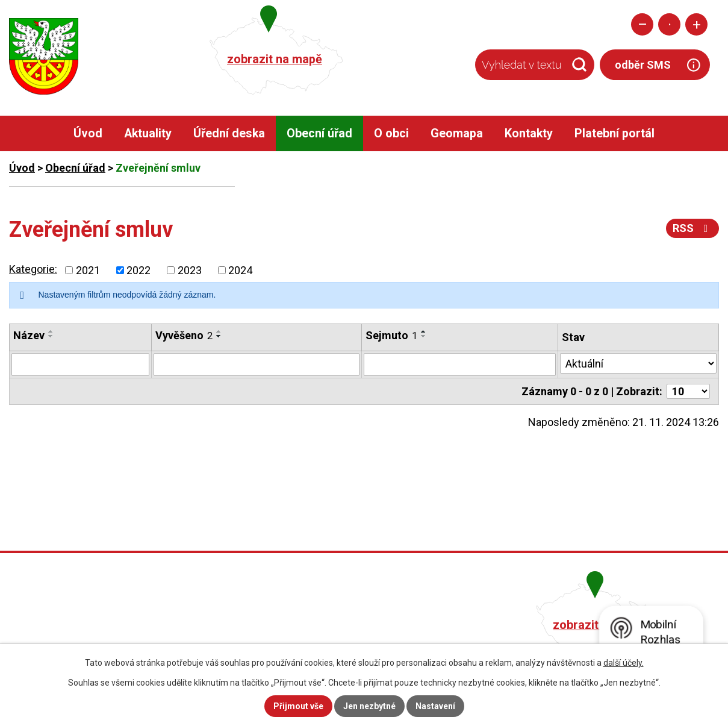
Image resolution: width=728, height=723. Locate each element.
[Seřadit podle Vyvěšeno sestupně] (219, 336)
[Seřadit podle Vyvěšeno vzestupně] (219, 331)
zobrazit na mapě (275, 59)
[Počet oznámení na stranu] (688, 391)
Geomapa (457, 133)
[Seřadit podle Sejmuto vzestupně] (424, 331)
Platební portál (614, 133)
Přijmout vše (298, 706)
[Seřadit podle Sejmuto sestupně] (424, 336)
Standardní (669, 24)
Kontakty (529, 133)
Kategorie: (33, 269)
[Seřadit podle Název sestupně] (51, 336)
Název (29, 335)
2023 (190, 270)
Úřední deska (229, 133)
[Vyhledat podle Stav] (638, 363)
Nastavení (435, 706)
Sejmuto (391, 335)
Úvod (88, 133)
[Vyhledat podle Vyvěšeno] (257, 365)
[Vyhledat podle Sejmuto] (460, 365)
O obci (391, 133)
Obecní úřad (319, 133)
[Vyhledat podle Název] (80, 365)
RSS (693, 228)
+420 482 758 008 (310, 623)
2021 (88, 270)
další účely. (624, 663)
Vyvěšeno (184, 335)
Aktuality (148, 133)
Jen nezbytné (369, 706)
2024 (240, 270)
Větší (696, 24)
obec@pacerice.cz (312, 641)
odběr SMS (643, 65)
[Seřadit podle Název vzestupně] (51, 331)
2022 (138, 270)
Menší (642, 24)
